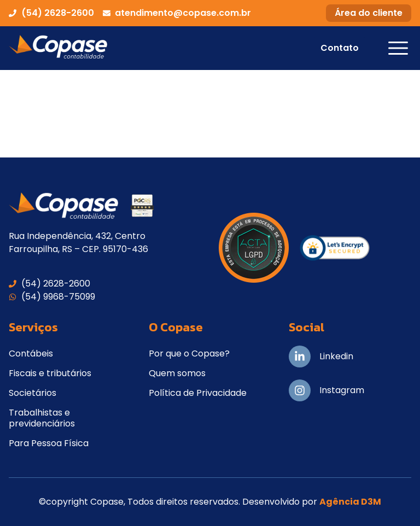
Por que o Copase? (189, 353)
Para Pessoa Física (49, 443)
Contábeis (31, 353)
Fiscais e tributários (50, 373)
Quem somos (177, 373)
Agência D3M (350, 502)
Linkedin (336, 356)
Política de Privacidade (198, 393)
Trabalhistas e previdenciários (42, 418)
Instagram (342, 390)
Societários (33, 393)
